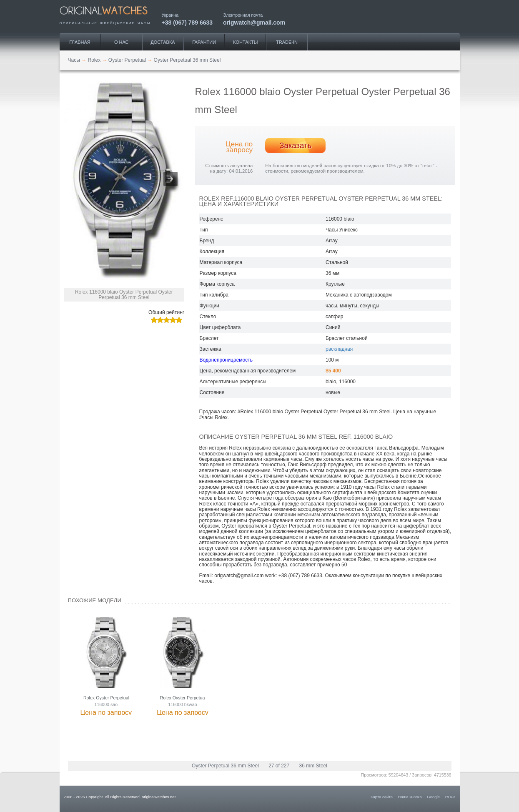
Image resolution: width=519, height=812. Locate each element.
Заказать (295, 145)
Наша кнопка (410, 797)
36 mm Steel (313, 766)
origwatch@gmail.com (254, 22)
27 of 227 (279, 766)
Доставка (163, 42)
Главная (80, 42)
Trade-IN (287, 42)
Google (433, 797)
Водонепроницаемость (226, 360)
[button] (170, 179)
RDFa (450, 797)
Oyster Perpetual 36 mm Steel (225, 766)
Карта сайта (382, 797)
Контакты (245, 42)
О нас (122, 42)
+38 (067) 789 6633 (187, 22)
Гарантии (204, 42)
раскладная (339, 349)
